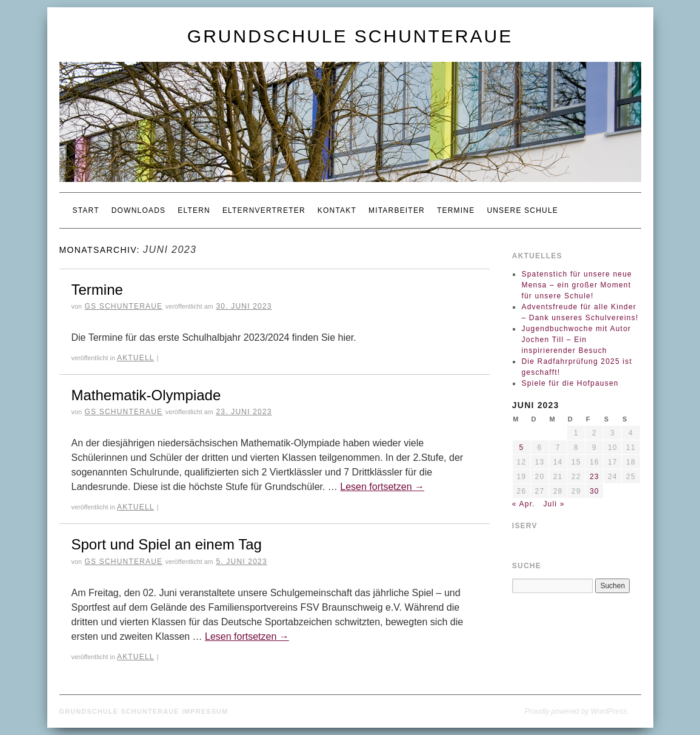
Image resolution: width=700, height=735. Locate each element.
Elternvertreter (264, 210)
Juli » (554, 504)
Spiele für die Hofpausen (570, 383)
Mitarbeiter (397, 210)
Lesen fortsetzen (382, 487)
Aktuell (135, 358)
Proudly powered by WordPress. (576, 711)
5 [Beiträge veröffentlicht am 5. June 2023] (521, 448)
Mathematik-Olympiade (146, 395)
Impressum (205, 711)
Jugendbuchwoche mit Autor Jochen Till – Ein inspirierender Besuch (576, 340)
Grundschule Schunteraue (350, 36)
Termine (456, 210)
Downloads (138, 210)
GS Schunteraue (123, 306)
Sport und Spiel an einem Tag (167, 544)
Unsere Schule (522, 210)
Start (86, 210)
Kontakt (337, 210)
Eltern (194, 210)
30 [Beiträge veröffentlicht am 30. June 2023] (595, 491)
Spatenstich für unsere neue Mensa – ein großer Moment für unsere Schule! (577, 285)
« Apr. (524, 504)
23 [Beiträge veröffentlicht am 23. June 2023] (595, 477)
